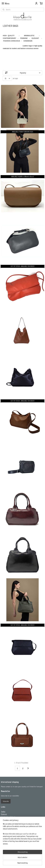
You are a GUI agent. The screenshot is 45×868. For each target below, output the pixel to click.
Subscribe (6, 801)
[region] (22, 835)
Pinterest (4, 814)
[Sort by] (22, 73)
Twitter (3, 811)
